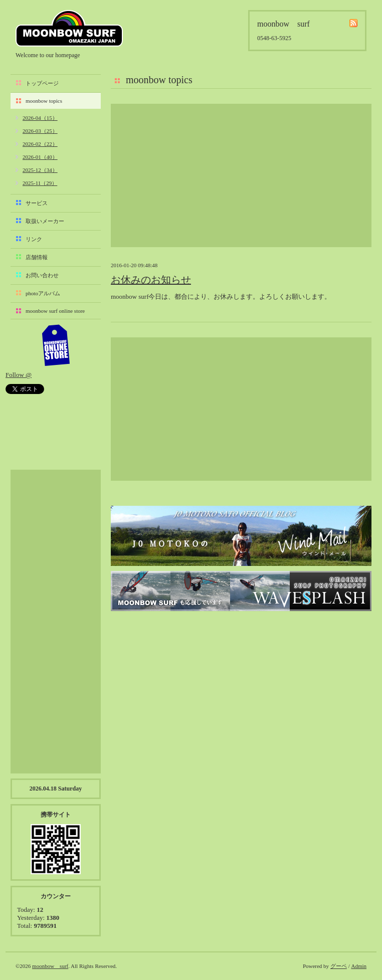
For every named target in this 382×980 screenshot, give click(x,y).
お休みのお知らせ (151, 280)
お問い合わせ (42, 275)
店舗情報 (37, 257)
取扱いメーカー (45, 221)
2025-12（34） (40, 170)
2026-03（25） (40, 131)
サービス (37, 203)
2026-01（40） (40, 157)
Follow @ (19, 375)
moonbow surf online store (55, 311)
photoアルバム (43, 293)
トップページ (42, 83)
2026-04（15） (40, 118)
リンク (34, 239)
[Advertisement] (241, 175)
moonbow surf (69, 28)
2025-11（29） (40, 183)
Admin (359, 966)
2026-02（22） (40, 144)
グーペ (339, 966)
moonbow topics (44, 101)
